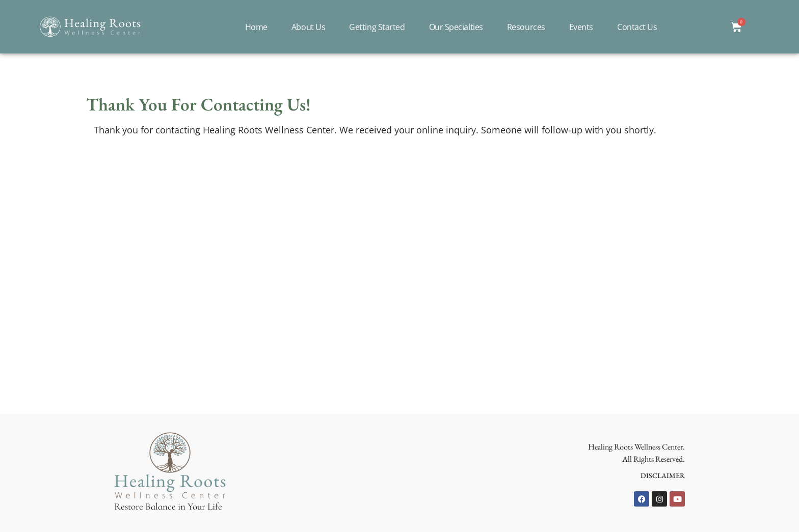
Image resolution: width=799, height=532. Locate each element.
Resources (526, 27)
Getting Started (377, 27)
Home (256, 27)
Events (581, 27)
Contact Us (637, 27)
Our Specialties (456, 27)
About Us (308, 27)
